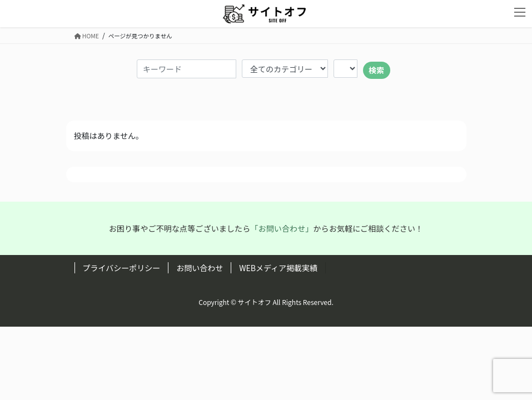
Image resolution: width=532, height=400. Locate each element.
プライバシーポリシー (122, 268)
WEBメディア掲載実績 (278, 268)
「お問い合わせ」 (282, 228)
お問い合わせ (200, 268)
